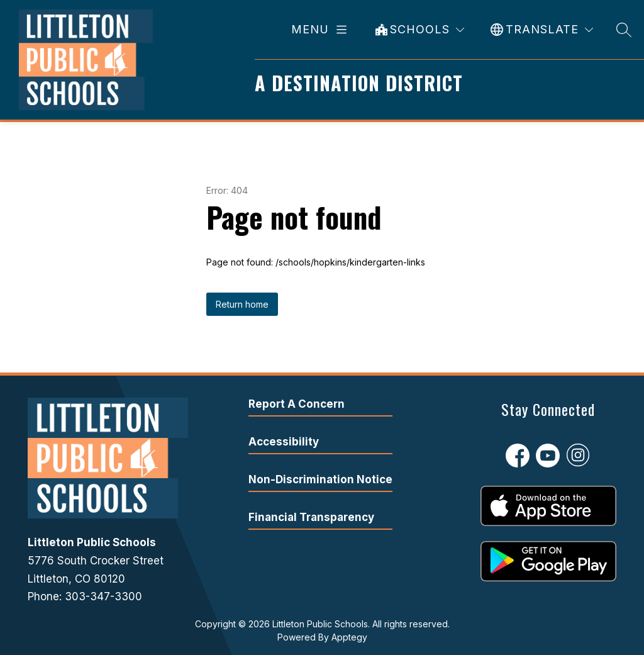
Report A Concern (297, 404)
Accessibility (284, 442)
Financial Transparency (311, 517)
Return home (242, 304)
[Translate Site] (542, 30)
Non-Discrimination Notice (320, 479)
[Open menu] (321, 30)
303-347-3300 (103, 596)
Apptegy (349, 637)
